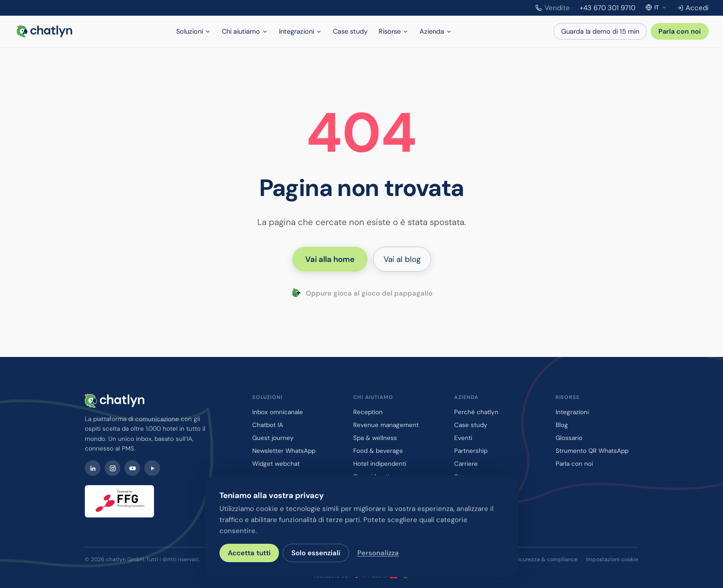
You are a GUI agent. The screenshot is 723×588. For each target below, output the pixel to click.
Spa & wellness (375, 438)
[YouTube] (132, 468)
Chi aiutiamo (245, 31)
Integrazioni (300, 31)
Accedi (693, 8)
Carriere (466, 464)
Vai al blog (402, 259)
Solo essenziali (316, 553)
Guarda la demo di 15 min (600, 31)
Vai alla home (330, 259)
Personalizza (378, 553)
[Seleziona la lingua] (656, 7)
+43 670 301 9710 (585, 8)
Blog (562, 425)
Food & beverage (378, 451)
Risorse (394, 31)
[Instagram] (113, 468)
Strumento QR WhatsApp (592, 451)
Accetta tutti (249, 553)
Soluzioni (193, 31)
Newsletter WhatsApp (284, 451)
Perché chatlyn (476, 412)
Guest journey (273, 438)
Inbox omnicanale (278, 412)
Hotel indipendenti (380, 464)
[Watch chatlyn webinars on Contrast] (152, 468)
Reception (368, 412)
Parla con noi (680, 31)
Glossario (569, 438)
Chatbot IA (268, 425)
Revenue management (386, 425)
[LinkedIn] (93, 468)
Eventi (463, 438)
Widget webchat (276, 464)
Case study (350, 31)
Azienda (436, 31)
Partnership (471, 451)
